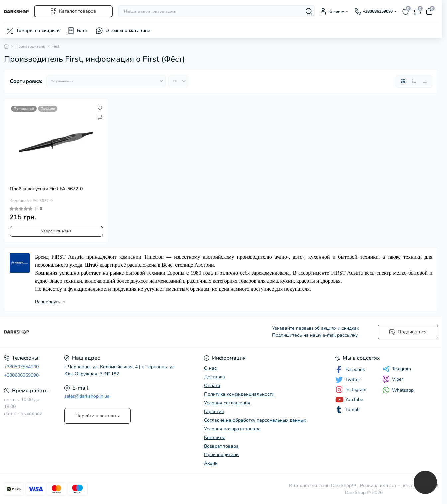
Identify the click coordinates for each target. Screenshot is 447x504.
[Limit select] (178, 81)
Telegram (397, 369)
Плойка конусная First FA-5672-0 (46, 189)
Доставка (215, 377)
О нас (210, 368)
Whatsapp (398, 390)
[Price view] (425, 81)
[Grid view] (403, 81)
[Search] (309, 11)
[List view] (414, 81)
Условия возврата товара (232, 429)
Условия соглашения (227, 403)
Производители (221, 455)
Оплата (212, 386)
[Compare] (100, 117)
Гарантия (214, 411)
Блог (82, 30)
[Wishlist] (100, 108)
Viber (393, 379)
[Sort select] (106, 81)
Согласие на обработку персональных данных (255, 420)
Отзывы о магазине (128, 30)
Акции (211, 463)
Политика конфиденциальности (239, 394)
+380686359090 (21, 375)
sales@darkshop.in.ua (87, 396)
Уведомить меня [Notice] (56, 231)
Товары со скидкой (38, 30)
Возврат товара (221, 446)
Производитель (30, 46)
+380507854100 (21, 367)
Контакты (214, 437)
